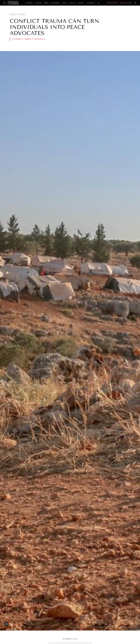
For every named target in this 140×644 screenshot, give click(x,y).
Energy (46, 3)
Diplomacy (29, 3)
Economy (38, 3)
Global (13, 14)
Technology (91, 3)
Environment (56, 3)
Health (65, 3)
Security (81, 3)
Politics (73, 3)
